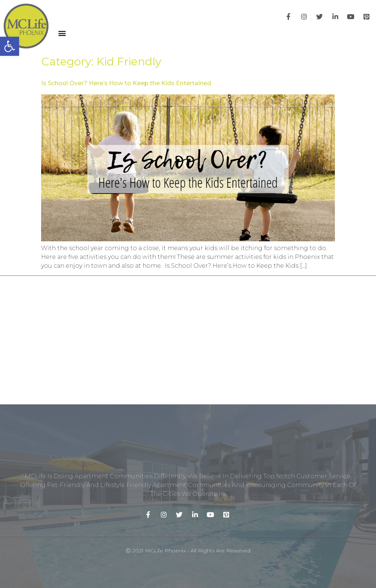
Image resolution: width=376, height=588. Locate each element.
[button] (62, 33)
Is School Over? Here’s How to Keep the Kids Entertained (126, 83)
